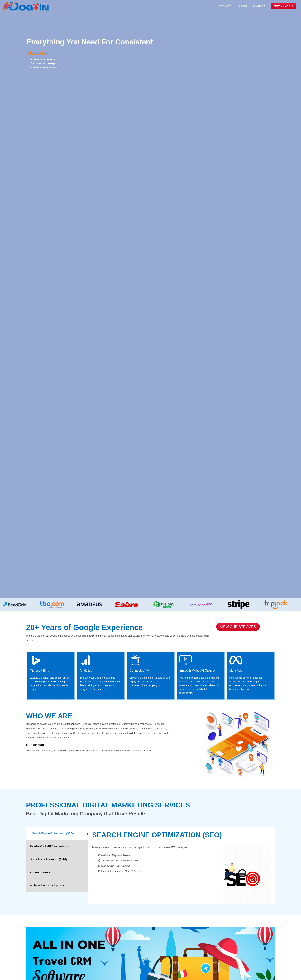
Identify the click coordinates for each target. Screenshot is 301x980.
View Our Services (238, 627)
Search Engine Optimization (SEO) (53, 833)
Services (225, 6)
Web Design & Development (47, 886)
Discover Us (43, 64)
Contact (259, 6)
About (243, 6)
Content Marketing (41, 872)
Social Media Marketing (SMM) (48, 859)
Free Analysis (283, 6)
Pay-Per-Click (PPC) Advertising (49, 846)
